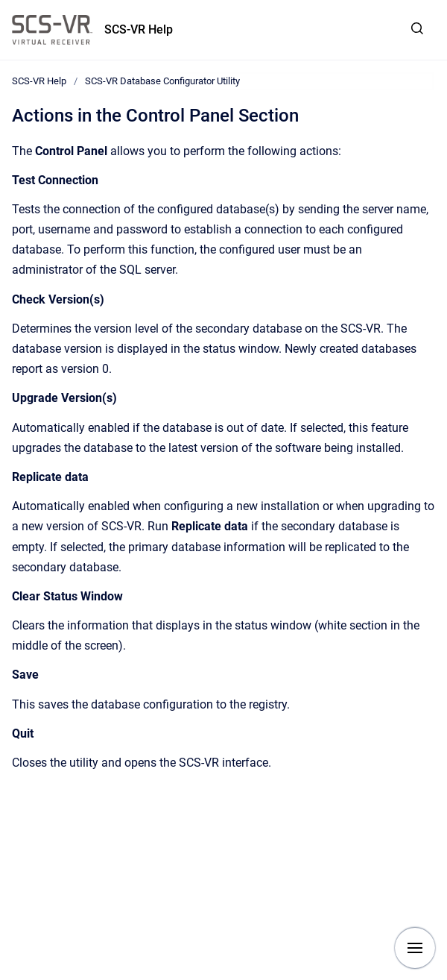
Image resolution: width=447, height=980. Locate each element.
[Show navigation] (415, 948)
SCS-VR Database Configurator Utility (162, 81)
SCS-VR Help (139, 29)
